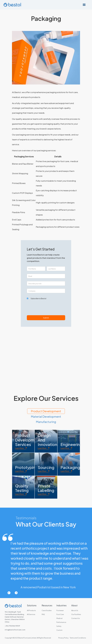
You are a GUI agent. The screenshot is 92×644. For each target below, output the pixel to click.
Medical (59, 618)
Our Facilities (76, 614)
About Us (75, 610)
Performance (61, 622)
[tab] (46, 411)
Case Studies (47, 610)
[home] (12, 5)
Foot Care (60, 614)
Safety (59, 626)
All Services (31, 614)
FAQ (43, 614)
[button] (84, 5)
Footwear (60, 610)
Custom (59, 630)
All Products (31, 610)
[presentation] (45, 308)
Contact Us (76, 618)
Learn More (19, 448)
